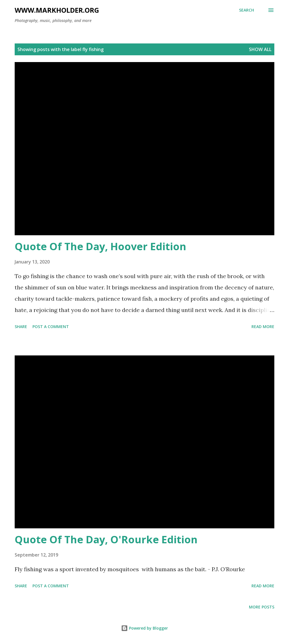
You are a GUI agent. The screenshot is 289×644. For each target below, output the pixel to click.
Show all (260, 49)
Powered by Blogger (144, 628)
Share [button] (21, 327)
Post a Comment (51, 327)
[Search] (247, 10)
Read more (263, 327)
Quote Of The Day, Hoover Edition (100, 246)
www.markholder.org (57, 10)
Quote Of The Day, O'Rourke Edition (106, 539)
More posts (262, 607)
